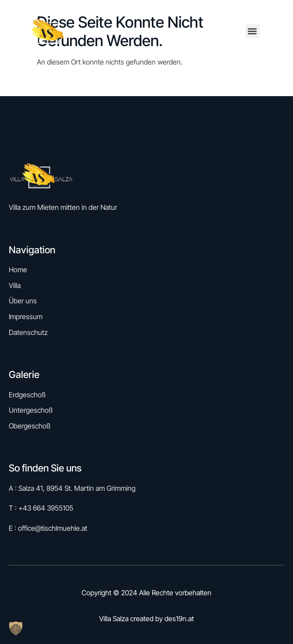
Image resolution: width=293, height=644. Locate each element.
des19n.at (179, 619)
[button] (252, 31)
